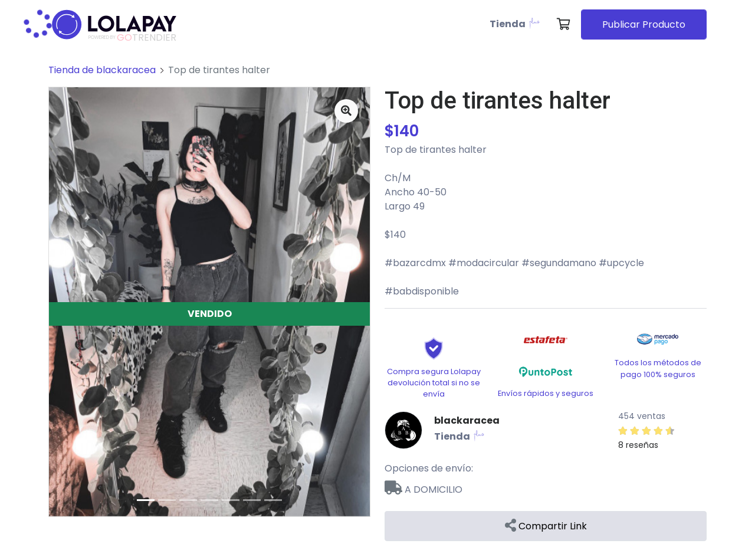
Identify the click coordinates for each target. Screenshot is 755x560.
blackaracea (467, 420)
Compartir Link (546, 526)
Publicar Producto (644, 24)
